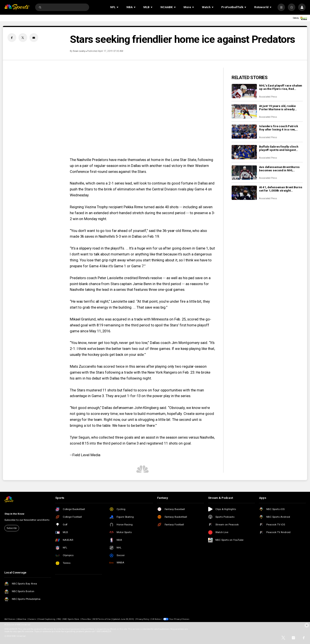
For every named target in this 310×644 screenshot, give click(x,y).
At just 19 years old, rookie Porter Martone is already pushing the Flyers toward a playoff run (278, 108)
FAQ (59, 619)
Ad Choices (10, 619)
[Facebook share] (12, 38)
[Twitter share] (23, 38)
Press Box (86, 619)
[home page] (17, 7)
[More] (281, 7)
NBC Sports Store (71, 619)
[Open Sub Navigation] (118, 7)
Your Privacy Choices (179, 619)
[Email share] (34, 38)
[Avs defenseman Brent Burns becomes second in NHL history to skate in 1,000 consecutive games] (244, 173)
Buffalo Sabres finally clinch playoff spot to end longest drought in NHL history (279, 148)
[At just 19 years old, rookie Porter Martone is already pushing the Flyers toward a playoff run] (244, 111)
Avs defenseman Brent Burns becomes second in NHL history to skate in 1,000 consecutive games (279, 169)
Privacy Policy (143, 619)
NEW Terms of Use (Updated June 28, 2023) (113, 619)
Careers (32, 619)
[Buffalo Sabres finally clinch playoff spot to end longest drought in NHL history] (244, 152)
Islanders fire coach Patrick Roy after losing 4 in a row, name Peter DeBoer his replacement (278, 128)
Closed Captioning (47, 619)
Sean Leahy (79, 51)
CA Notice (156, 619)
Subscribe (12, 528)
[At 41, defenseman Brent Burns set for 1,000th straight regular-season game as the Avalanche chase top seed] (244, 193)
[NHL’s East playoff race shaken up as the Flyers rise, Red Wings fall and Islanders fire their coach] (244, 91)
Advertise (22, 619)
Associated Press (268, 97)
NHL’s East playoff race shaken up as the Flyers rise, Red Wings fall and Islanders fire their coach (281, 87)
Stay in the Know (14, 514)
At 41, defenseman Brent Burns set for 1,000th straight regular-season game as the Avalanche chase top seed (281, 189)
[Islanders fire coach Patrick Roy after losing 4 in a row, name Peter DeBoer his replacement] (244, 132)
